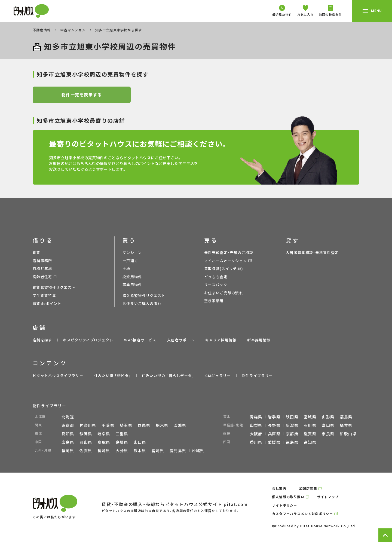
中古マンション (74, 30)
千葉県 (108, 425)
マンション (132, 252)
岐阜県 (104, 434)
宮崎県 (158, 451)
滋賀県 (310, 434)
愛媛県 (274, 442)
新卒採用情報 (259, 340)
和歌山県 (348, 434)
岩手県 (274, 417)
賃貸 (37, 252)
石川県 (310, 425)
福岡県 (68, 451)
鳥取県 (104, 442)
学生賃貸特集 (44, 296)
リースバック (216, 285)
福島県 (346, 417)
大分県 (122, 451)
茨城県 (180, 425)
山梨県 (256, 425)
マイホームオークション (226, 261)
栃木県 (162, 425)
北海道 (68, 417)
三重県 (122, 434)
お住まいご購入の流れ (142, 303)
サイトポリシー (284, 505)
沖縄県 (198, 451)
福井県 (346, 425)
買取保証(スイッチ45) (224, 269)
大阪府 (256, 434)
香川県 (256, 442)
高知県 (310, 442)
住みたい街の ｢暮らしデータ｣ (168, 376)
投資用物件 (132, 277)
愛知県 (68, 434)
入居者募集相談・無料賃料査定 (312, 252)
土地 (126, 269)
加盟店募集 (308, 488)
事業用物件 (132, 285)
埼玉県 (126, 425)
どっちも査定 (216, 277)
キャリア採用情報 (221, 340)
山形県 (328, 417)
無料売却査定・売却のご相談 (229, 252)
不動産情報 (42, 30)
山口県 (140, 442)
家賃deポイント (47, 303)
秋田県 (292, 417)
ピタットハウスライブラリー (58, 376)
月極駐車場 (42, 269)
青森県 (256, 417)
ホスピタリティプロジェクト (88, 340)
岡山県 (86, 442)
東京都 (68, 425)
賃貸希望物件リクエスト (54, 287)
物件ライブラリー (257, 376)
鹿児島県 (178, 451)
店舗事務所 (42, 261)
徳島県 (292, 442)
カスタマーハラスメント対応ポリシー (302, 514)
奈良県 (328, 434)
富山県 (328, 425)
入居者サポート (181, 340)
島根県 (122, 442)
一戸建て (130, 261)
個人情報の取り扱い (288, 497)
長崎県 (104, 451)
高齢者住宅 (42, 277)
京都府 (292, 434)
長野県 (274, 425)
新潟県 (292, 425)
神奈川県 (88, 425)
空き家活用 (214, 301)
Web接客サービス (140, 340)
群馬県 (144, 425)
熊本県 (140, 451)
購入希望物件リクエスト (144, 296)
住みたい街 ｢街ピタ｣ (113, 376)
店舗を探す (42, 340)
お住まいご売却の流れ (224, 293)
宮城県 (310, 417)
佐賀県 (86, 451)
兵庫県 (274, 434)
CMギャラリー (218, 376)
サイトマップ (328, 497)
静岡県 (86, 434)
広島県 (68, 442)
